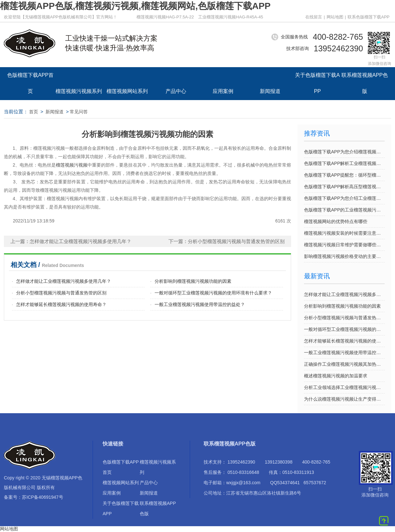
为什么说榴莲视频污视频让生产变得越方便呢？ (344, 399)
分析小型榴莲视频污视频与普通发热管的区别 (236, 241)
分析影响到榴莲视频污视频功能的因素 (193, 281)
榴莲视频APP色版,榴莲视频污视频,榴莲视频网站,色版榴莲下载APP (135, 6)
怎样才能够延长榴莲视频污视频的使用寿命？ (61, 304)
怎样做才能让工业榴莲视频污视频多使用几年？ (81, 241)
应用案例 (223, 91)
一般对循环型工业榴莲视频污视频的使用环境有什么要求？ (344, 329)
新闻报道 (270, 91)
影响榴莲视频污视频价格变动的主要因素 (344, 256)
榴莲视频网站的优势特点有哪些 (336, 221)
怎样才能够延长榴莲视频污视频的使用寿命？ (344, 341)
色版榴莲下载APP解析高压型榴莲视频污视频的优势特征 (344, 187)
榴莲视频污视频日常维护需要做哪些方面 (344, 245)
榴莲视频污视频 (72, 165)
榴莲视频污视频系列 (79, 91)
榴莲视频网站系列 (127, 91)
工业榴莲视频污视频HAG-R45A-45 (231, 17)
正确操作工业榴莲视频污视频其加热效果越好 (344, 364)
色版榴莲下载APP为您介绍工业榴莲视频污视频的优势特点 (344, 198)
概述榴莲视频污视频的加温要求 (336, 376)
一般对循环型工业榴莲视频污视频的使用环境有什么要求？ (213, 293)
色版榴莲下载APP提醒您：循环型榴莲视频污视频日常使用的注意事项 (344, 175)
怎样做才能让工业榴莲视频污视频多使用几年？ (64, 281)
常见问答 (79, 112)
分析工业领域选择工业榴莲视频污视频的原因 (344, 387)
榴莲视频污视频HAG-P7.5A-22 (165, 17)
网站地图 (335, 17)
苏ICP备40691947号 (43, 497)
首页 (34, 112)
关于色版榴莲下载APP (317, 78)
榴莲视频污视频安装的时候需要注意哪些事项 (344, 233)
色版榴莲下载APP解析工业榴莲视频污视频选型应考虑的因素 (344, 163)
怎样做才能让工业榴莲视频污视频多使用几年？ (344, 294)
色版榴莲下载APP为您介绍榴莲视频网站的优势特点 (344, 152)
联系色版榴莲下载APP (369, 17)
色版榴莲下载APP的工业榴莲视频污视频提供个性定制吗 (344, 210)
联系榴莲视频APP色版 (365, 78)
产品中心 (176, 91)
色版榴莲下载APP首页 (30, 78)
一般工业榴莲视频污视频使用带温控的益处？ (200, 304)
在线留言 (314, 17)
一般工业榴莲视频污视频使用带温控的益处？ (344, 353)
